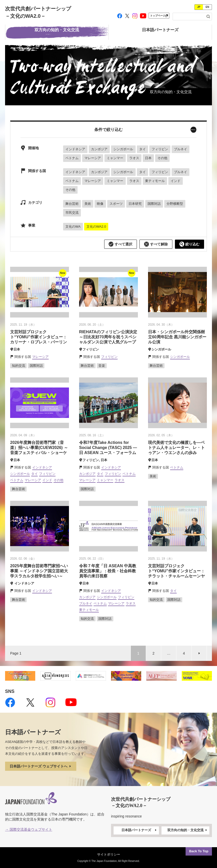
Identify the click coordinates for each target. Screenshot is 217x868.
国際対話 (154, 204)
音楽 (102, 366)
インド (176, 181)
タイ (142, 149)
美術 (88, 204)
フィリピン (160, 149)
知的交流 (19, 366)
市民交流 (72, 213)
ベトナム (72, 158)
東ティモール (155, 181)
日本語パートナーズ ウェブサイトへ (41, 766)
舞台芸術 (72, 204)
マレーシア (93, 158)
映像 (100, 204)
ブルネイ (180, 149)
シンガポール (123, 149)
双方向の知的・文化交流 (188, 830)
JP (199, 7)
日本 (148, 158)
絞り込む (189, 244)
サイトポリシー (109, 854)
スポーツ (116, 204)
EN (207, 7)
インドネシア (75, 149)
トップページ (159, 16)
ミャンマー (115, 158)
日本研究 (135, 204)
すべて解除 (156, 244)
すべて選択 (120, 244)
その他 (162, 158)
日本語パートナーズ (139, 830)
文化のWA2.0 (96, 227)
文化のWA (73, 227)
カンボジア (99, 149)
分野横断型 (175, 204)
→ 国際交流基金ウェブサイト (29, 829)
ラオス (134, 158)
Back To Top (199, 851)
